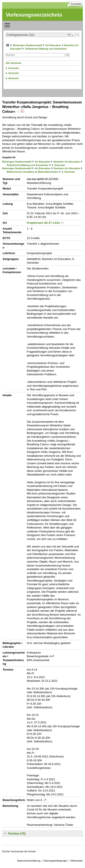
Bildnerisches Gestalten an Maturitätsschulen (33, 172)
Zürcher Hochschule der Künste (19, 851)
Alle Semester (14, 63)
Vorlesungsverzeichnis (34, 15)
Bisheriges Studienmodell (27, 45)
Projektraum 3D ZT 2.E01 (43, 223)
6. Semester (12, 78)
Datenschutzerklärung (29, 861)
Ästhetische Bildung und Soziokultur (46, 49)
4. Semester (12, 73)
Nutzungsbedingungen (56, 861)
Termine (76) (17, 834)
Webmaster (77, 861)
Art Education (53, 45)
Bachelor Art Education (67, 162)
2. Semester (12, 68)
